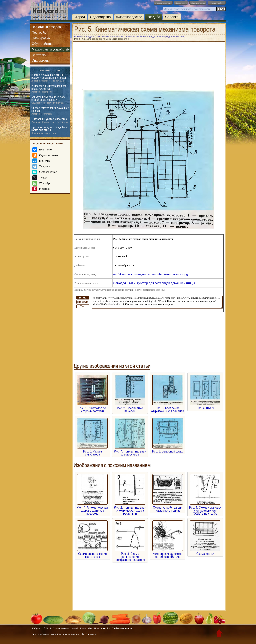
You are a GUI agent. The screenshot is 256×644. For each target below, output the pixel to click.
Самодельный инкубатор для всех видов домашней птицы (154, 283)
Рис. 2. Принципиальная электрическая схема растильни (130, 509)
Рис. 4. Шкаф (205, 407)
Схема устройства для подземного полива (168, 507)
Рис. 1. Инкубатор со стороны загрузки (92, 408)
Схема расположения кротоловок (92, 554)
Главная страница (163, 3)
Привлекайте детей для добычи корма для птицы (50, 130)
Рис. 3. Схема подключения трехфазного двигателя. (130, 555)
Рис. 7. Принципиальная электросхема (130, 451)
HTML (83, 298)
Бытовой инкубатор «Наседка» (50, 120)
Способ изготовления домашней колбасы (50, 111)
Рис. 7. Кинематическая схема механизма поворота (92, 509)
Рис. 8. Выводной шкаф (168, 450)
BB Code (83, 302)
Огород (79, 17)
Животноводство (129, 17)
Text (83, 306)
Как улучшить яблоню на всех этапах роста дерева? (48, 100)
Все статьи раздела (46, 27)
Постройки (40, 33)
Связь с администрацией (65, 628)
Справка (172, 17)
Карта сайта (181, 3)
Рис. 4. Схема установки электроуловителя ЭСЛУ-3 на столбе (205, 509)
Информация (42, 61)
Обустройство (42, 44)
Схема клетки (205, 552)
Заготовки (39, 55)
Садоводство (100, 17)
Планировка (41, 38)
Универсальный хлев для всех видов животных (49, 89)
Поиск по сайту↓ (217, 3)
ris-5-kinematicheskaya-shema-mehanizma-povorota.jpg (150, 274)
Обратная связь (198, 3)
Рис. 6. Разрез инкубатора (92, 451)
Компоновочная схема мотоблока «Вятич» (168, 554)
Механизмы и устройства (50, 49)
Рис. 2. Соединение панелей (130, 408)
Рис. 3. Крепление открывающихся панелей (168, 408)
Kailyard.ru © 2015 (41, 628)
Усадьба (154, 17)
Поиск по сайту (102, 628)
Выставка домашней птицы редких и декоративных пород (49, 78)
